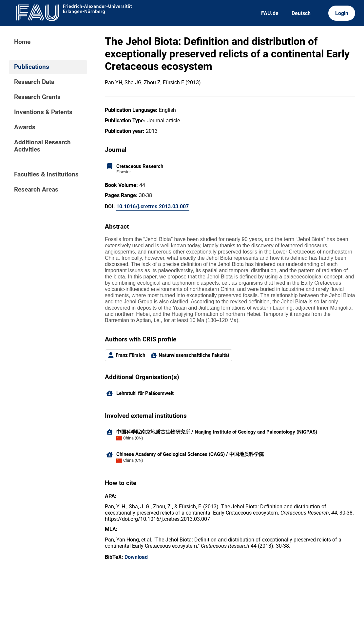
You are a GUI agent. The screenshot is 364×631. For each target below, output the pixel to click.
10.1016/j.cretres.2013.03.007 (153, 206)
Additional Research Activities (42, 146)
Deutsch (301, 13)
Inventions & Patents (43, 112)
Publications (32, 67)
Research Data (34, 82)
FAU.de (270, 13)
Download (136, 557)
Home (22, 42)
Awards (25, 127)
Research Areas (36, 190)
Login (342, 13)
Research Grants (37, 97)
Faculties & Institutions (46, 174)
